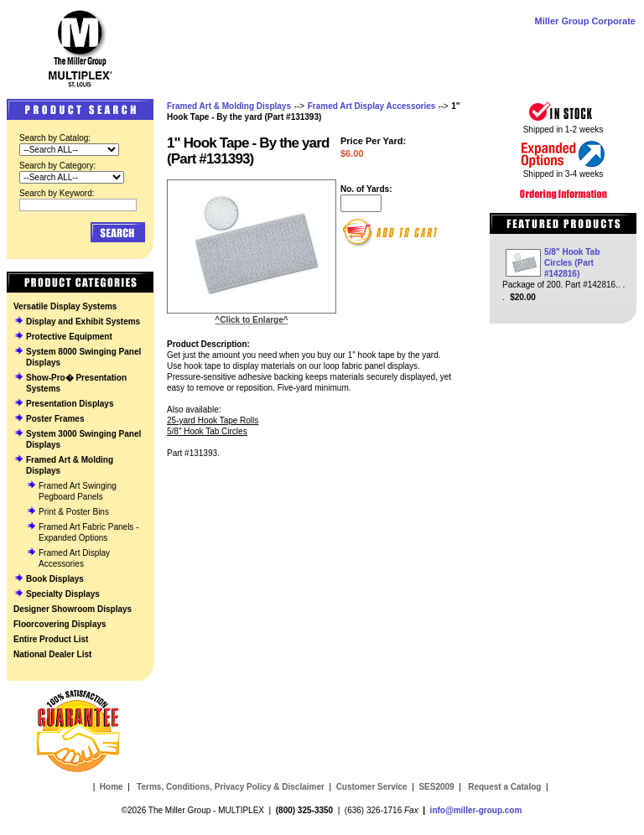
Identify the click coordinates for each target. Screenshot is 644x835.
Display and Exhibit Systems (83, 322)
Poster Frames (55, 419)
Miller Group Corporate (585, 21)
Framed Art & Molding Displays (229, 106)
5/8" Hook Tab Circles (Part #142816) (572, 263)
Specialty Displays (63, 594)
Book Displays (55, 579)
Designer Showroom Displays (73, 609)
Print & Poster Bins (74, 512)
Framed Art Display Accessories (372, 106)
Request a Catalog (503, 787)
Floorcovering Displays (60, 624)
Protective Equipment (69, 337)
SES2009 (436, 787)
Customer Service (372, 787)
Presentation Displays (70, 404)
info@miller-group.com (476, 810)
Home (112, 787)
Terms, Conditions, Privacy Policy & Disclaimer (231, 787)
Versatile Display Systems (65, 306)
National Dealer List (52, 654)
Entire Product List (51, 639)
